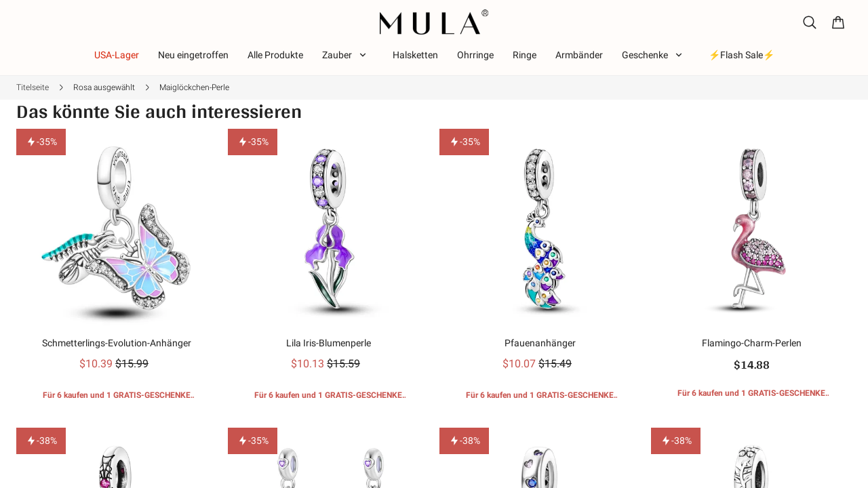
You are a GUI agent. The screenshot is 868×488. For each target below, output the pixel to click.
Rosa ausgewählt (104, 87)
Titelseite (33, 87)
